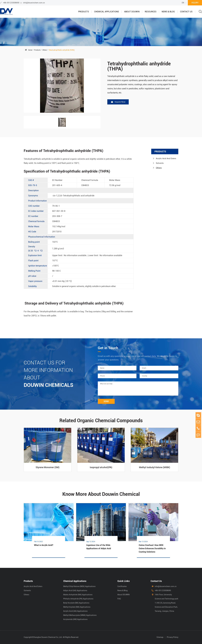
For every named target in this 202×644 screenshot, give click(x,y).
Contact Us (186, 12)
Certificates (122, 586)
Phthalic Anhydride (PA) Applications (78, 599)
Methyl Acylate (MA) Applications (77, 607)
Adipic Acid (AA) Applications (75, 590)
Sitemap (160, 637)
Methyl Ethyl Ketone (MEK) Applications (79, 586)
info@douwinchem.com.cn (34, 3)
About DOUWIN (132, 12)
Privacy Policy (173, 637)
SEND (106, 401)
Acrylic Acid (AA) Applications (75, 611)
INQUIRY (195, 3)
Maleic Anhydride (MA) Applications (78, 595)
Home (30, 50)
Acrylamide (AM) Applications (75, 619)
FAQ (119, 599)
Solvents (160, 163)
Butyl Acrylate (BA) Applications (76, 603)
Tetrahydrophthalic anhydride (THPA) (62, 50)
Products (84, 12)
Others (45, 50)
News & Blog (168, 12)
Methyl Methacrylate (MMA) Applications (80, 615)
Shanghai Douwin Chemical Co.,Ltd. (48, 637)
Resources (151, 12)
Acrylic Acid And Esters (166, 158)
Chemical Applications (107, 12)
